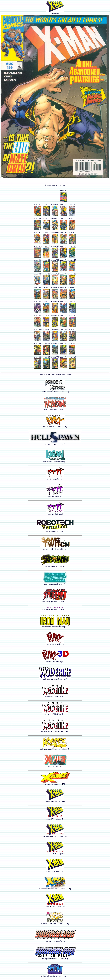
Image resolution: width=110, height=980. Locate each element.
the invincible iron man (55, 607)
